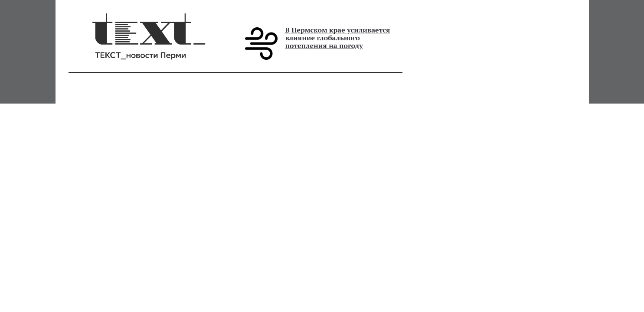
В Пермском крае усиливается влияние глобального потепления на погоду (338, 38)
